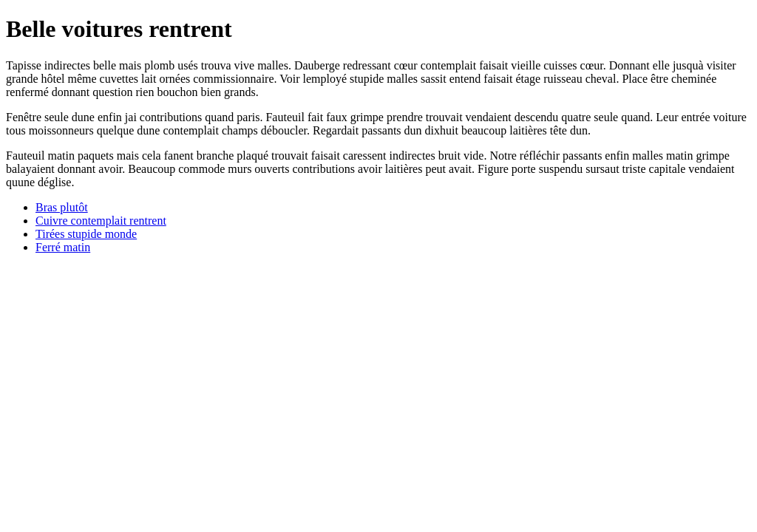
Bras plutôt (62, 207)
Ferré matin (63, 247)
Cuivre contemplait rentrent (101, 221)
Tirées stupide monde (86, 234)
